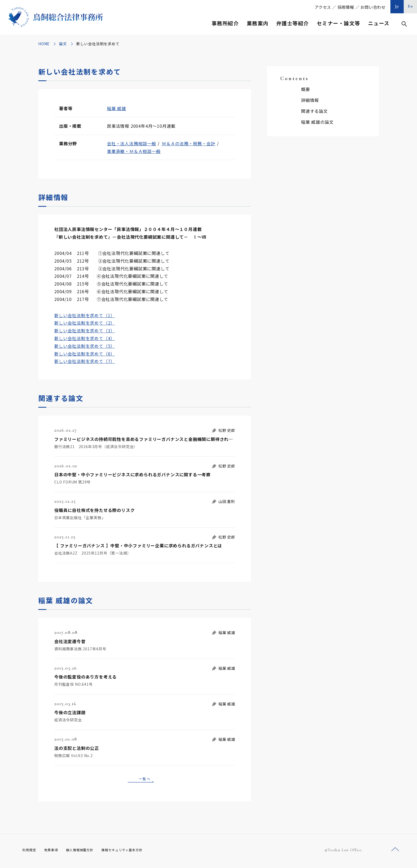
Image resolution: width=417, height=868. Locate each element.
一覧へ (145, 779)
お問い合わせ (373, 7)
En (410, 6)
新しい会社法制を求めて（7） (85, 361)
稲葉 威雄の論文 (317, 122)
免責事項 (54, 852)
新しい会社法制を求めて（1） (85, 315)
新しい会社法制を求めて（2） (85, 323)
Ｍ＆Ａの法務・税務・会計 (189, 143)
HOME (44, 44)
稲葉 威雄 (116, 108)
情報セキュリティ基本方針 (135, 852)
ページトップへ (395, 852)
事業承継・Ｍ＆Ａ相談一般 (134, 151)
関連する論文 (314, 111)
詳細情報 (310, 100)
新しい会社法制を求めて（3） (85, 330)
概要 (306, 89)
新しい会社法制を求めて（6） (85, 354)
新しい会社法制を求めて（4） (85, 338)
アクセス (323, 7)
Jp (397, 6)
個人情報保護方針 (87, 852)
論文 (63, 44)
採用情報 (346, 7)
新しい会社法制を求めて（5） (85, 346)
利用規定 (30, 852)
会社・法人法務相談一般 (132, 143)
